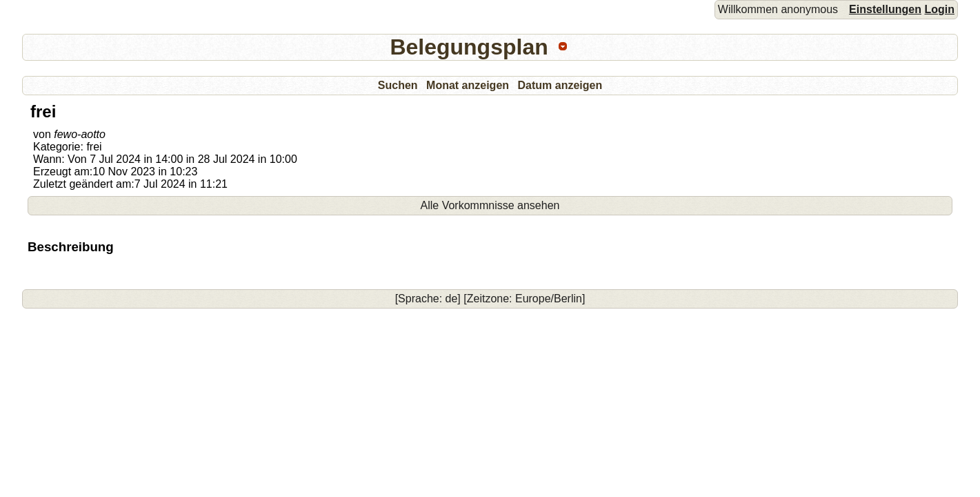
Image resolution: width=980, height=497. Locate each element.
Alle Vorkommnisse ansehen (490, 205)
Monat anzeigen (468, 85)
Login (939, 9)
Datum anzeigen (560, 85)
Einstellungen (885, 9)
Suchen (398, 85)
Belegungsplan (469, 47)
